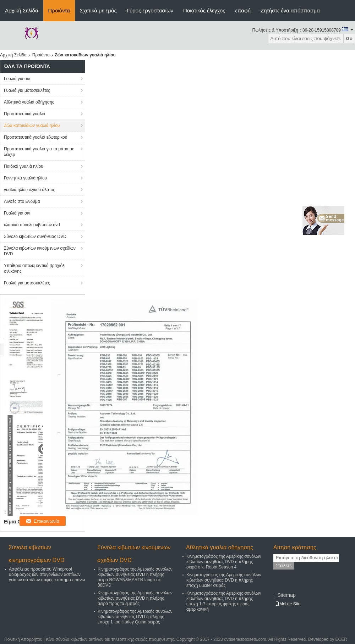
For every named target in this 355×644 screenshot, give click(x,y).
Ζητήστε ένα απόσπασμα (290, 10)
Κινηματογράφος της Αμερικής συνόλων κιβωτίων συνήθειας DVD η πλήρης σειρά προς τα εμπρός (135, 598)
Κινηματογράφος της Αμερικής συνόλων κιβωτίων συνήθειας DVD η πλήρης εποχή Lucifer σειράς (224, 580)
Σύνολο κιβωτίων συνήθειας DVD (35, 237)
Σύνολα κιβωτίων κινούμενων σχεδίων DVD (40, 251)
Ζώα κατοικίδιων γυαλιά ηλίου (32, 126)
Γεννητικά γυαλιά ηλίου (25, 178)
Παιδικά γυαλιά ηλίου (24, 166)
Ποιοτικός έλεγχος (204, 10)
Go (349, 38)
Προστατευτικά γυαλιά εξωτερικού (35, 137)
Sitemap (286, 595)
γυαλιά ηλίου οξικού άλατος (29, 190)
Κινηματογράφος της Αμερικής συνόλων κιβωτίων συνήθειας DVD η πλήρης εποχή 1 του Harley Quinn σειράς (135, 617)
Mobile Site (288, 604)
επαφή (243, 10)
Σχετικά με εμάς (98, 10)
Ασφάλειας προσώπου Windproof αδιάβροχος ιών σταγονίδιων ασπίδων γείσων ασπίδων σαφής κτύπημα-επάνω (47, 574)
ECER (341, 639)
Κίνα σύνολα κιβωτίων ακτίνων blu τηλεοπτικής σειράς (97, 639)
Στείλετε (284, 565)
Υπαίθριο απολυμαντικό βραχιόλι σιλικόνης (35, 268)
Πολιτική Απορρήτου (23, 639)
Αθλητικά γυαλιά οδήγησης (29, 102)
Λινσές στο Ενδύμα (22, 201)
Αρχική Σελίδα (22, 10)
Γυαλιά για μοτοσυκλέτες (27, 90)
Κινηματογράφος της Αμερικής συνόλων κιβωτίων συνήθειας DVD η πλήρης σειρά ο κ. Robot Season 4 (224, 562)
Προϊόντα (59, 10)
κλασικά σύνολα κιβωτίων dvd (32, 225)
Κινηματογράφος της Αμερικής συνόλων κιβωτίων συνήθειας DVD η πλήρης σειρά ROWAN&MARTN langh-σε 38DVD (135, 577)
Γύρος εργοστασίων (150, 10)
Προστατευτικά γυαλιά (24, 114)
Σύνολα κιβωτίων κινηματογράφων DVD (36, 554)
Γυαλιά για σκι (17, 79)
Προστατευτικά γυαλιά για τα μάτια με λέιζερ (39, 152)
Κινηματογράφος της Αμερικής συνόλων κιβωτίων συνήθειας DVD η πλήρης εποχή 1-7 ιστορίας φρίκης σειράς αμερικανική (224, 601)
